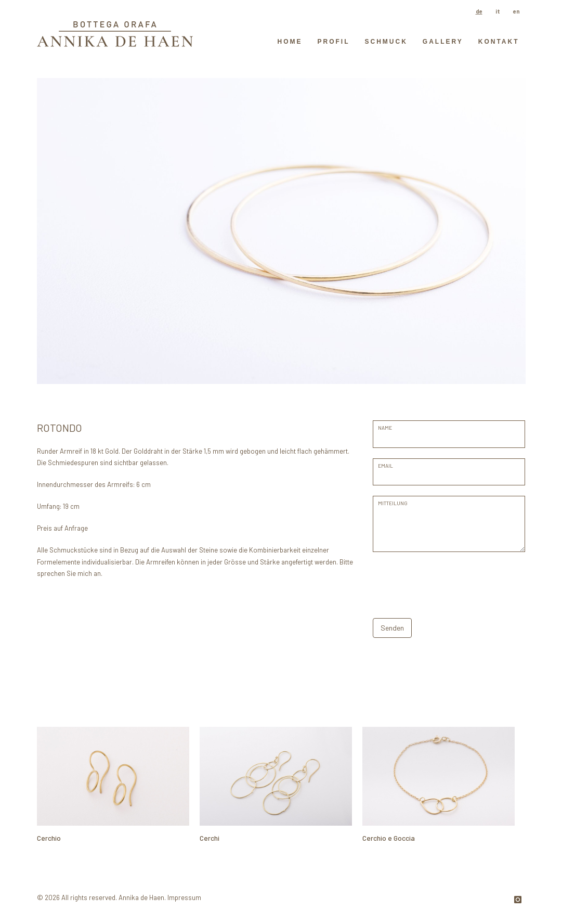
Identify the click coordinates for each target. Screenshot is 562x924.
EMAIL (385, 466)
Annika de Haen (141, 897)
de (479, 11)
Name (385, 428)
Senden (392, 628)
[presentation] (452, 583)
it (498, 11)
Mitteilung (393, 503)
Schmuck (386, 42)
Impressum (184, 897)
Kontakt (499, 42)
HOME (290, 42)
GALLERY (443, 42)
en (517, 11)
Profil (333, 42)
